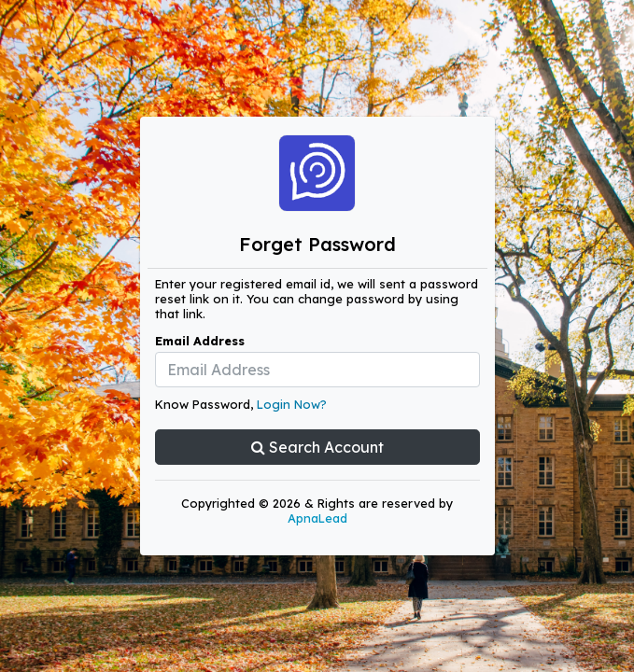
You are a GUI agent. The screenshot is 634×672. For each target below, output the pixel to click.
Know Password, (241, 404)
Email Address (200, 341)
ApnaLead (317, 518)
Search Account (317, 447)
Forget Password (317, 244)
